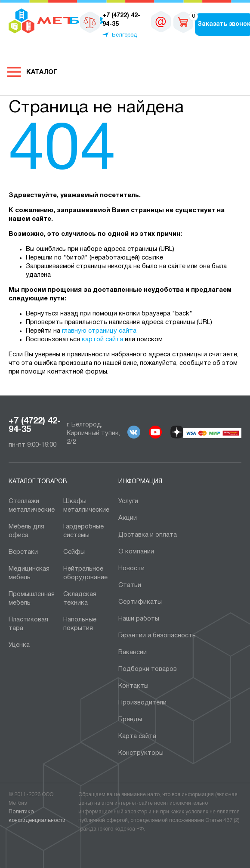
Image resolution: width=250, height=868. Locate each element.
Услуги (128, 501)
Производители (142, 703)
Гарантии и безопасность (157, 636)
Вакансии (133, 652)
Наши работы (139, 619)
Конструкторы (141, 753)
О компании (136, 552)
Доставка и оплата (148, 535)
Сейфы (74, 552)
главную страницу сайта (99, 331)
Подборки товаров (148, 669)
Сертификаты (140, 602)
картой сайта (102, 340)
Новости (131, 568)
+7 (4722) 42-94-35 (35, 426)
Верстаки (23, 552)
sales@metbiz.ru (161, 22)
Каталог (42, 72)
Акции (128, 518)
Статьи (130, 585)
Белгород (124, 35)
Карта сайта (137, 736)
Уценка (19, 645)
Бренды (130, 720)
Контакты (133, 686)
